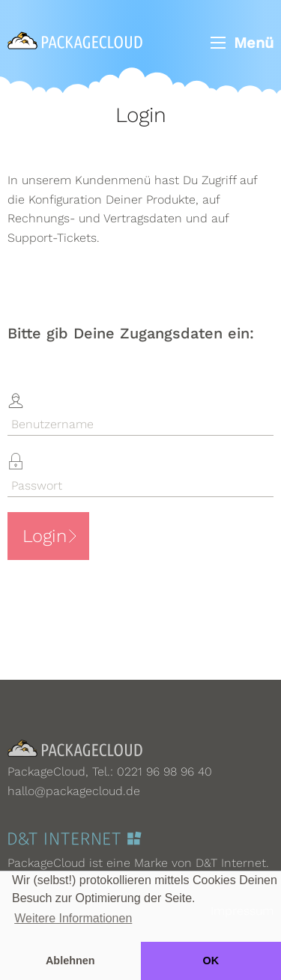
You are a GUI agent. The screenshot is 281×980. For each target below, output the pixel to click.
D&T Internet (231, 863)
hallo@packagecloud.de (74, 791)
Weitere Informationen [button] (73, 918)
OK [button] (211, 961)
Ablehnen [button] (70, 961)
